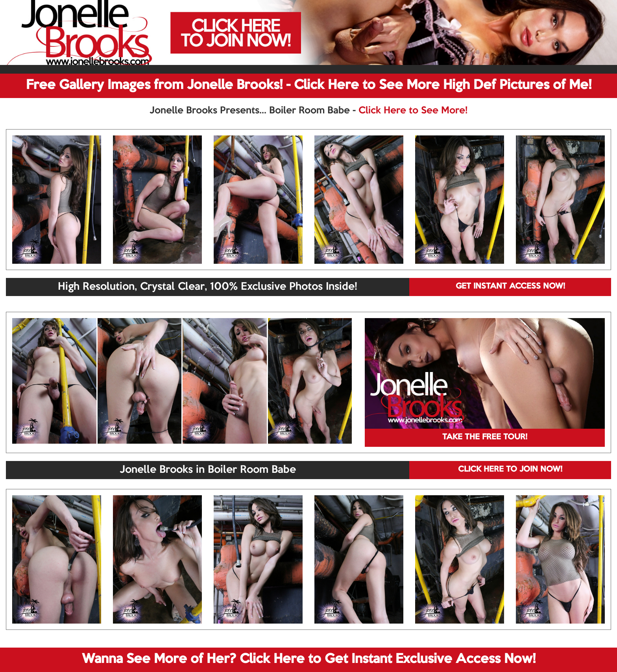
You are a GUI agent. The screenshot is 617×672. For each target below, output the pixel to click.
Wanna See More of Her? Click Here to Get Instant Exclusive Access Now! (309, 659)
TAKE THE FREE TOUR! (485, 437)
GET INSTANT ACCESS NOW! (510, 287)
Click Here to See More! (413, 111)
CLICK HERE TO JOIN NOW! (510, 470)
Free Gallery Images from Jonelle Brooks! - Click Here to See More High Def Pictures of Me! (309, 85)
